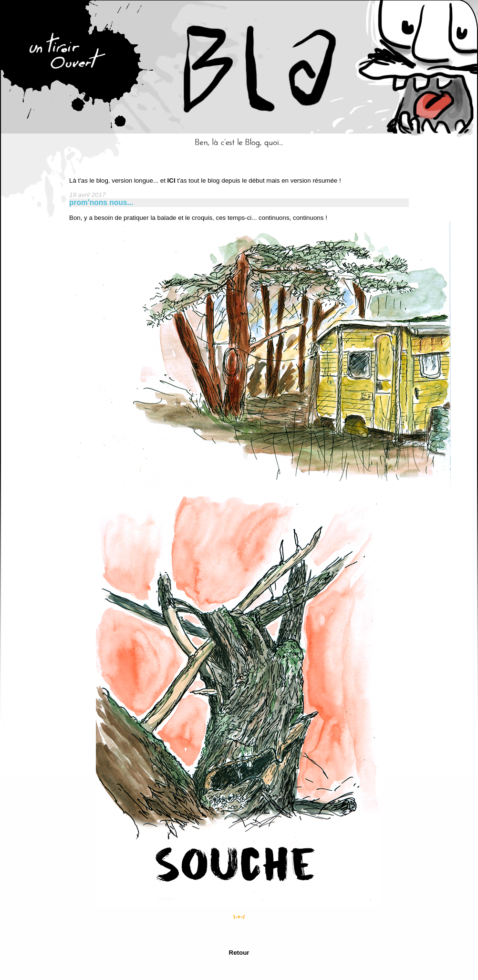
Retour (239, 953)
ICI (171, 181)
